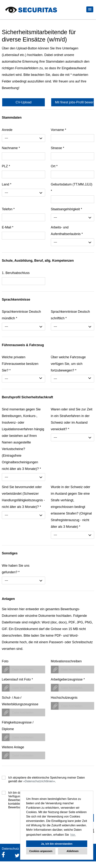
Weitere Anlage (13, 747)
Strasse (58, 148)
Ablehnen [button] (73, 851)
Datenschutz (11, 849)
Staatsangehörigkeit (66, 209)
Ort (54, 166)
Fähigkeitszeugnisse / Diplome (18, 726)
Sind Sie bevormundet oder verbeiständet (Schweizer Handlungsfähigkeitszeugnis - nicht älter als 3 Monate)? (23, 497)
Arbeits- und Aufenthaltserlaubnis (67, 231)
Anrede (7, 130)
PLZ (6, 166)
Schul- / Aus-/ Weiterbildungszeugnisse (20, 701)
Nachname (11, 148)
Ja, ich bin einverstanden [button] (57, 844)
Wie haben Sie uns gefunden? (16, 569)
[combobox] (23, 138)
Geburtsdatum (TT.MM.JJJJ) (72, 188)
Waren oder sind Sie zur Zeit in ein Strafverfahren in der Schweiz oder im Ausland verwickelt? (72, 419)
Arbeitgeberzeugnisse (68, 679)
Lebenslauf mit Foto (17, 679)
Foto (5, 661)
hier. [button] (73, 835)
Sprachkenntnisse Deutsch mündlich (21, 315)
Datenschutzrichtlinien (39, 781)
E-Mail (8, 227)
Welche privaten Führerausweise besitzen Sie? (20, 364)
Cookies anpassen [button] (41, 851)
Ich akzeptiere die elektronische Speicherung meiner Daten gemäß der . (47, 778)
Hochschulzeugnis (64, 698)
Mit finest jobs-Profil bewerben (74, 102)
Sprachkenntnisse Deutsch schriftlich (70, 315)
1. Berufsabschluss (16, 273)
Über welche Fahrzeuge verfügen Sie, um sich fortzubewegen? (68, 364)
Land (7, 184)
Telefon (8, 209)
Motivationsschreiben (66, 661)
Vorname (59, 130)
